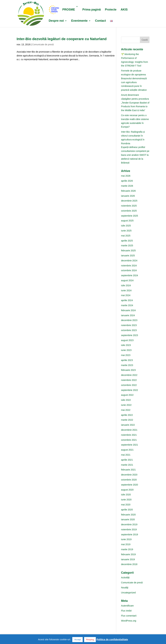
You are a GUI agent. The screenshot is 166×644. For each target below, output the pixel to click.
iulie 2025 (126, 226)
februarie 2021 (128, 470)
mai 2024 (126, 295)
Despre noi (56, 21)
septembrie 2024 (130, 275)
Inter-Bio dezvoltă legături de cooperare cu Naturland (62, 39)
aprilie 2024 (127, 300)
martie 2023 (127, 365)
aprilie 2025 (127, 241)
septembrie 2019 (130, 535)
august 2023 (127, 340)
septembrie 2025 (130, 216)
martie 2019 (127, 549)
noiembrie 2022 (129, 380)
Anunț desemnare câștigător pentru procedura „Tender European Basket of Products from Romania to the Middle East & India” (135, 103)
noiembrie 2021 (129, 435)
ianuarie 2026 (128, 196)
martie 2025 (127, 246)
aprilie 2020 (127, 510)
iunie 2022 (126, 405)
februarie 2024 (128, 310)
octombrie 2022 (129, 385)
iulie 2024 (126, 285)
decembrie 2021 (129, 430)
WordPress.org (129, 621)
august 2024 (127, 280)
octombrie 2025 (129, 211)
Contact (100, 21)
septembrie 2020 (130, 485)
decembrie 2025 (129, 201)
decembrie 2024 (129, 261)
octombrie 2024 (129, 270)
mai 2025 (126, 236)
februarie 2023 (128, 370)
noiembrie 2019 (129, 529)
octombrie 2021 (129, 440)
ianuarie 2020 (128, 519)
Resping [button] (90, 640)
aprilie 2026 (127, 181)
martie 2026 (127, 186)
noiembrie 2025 (129, 206)
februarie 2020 (128, 515)
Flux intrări (126, 611)
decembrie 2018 (129, 564)
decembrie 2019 (129, 524)
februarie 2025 (128, 251)
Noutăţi (125, 588)
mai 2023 (126, 355)
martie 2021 (127, 465)
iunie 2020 (126, 500)
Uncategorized (128, 593)
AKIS (124, 10)
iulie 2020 (126, 495)
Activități (125, 578)
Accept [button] (77, 640)
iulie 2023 (126, 345)
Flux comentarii (129, 616)
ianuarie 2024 (128, 315)
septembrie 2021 (130, 445)
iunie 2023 (126, 350)
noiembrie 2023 (129, 325)
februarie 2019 (128, 554)
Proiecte (111, 10)
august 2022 (127, 395)
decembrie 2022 (129, 375)
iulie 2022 (126, 400)
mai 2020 (126, 505)
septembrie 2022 (130, 390)
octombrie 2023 (129, 330)
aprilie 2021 (127, 460)
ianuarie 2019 (128, 559)
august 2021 (127, 450)
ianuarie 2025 (128, 256)
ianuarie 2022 (128, 425)
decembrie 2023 (129, 320)
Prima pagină (92, 10)
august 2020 (127, 490)
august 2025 (127, 221)
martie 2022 (127, 420)
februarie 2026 (128, 191)
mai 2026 (126, 176)
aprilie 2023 (127, 360)
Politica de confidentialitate (112, 639)
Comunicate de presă (43, 44)
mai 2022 (126, 410)
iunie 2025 (126, 231)
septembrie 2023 (130, 335)
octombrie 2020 (129, 480)
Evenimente (79, 21)
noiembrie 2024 (129, 266)
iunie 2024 (126, 290)
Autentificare (127, 606)
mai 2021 (126, 455)
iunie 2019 (126, 539)
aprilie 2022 (127, 415)
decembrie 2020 (129, 475)
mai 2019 (126, 544)
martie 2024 (127, 305)
